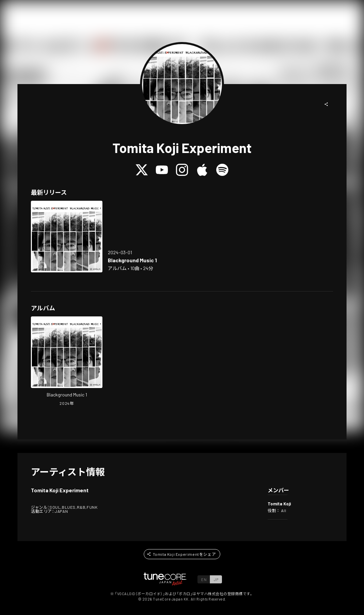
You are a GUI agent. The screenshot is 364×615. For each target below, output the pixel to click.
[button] (326, 104)
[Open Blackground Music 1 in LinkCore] (67, 237)
